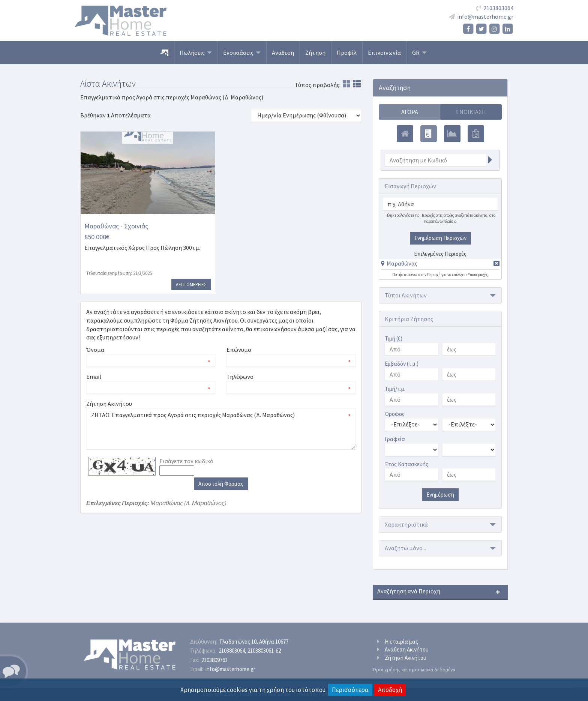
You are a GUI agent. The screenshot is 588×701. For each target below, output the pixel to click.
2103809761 (214, 660)
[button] (399, 263)
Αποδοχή (390, 690)
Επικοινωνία (384, 53)
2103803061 (264, 651)
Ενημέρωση (440, 495)
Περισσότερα (350, 690)
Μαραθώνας (402, 263)
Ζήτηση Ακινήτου (406, 658)
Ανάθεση (283, 53)
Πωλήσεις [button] (196, 53)
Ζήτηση (315, 53)
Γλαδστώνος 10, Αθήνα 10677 (254, 642)
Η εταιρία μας (401, 642)
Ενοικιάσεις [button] (242, 53)
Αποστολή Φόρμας (221, 484)
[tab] (440, 265)
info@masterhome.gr (485, 17)
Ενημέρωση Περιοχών (440, 238)
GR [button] (419, 53)
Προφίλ (347, 53)
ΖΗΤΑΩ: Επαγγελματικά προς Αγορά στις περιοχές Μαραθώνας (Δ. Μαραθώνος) (221, 429)
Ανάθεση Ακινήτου (407, 649)
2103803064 (498, 8)
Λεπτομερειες (191, 284)
